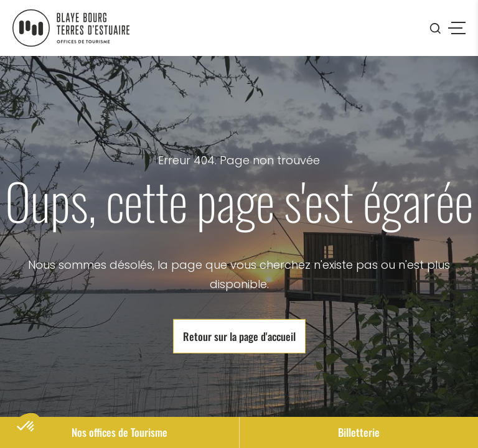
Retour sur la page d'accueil (239, 336)
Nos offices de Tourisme (119, 432)
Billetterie (359, 432)
